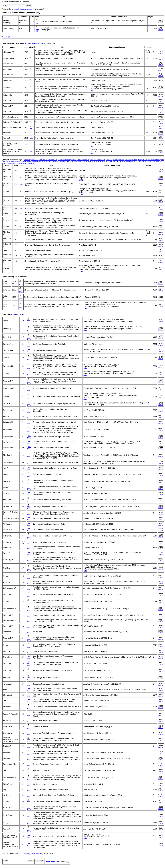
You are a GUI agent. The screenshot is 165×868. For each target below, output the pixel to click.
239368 (161, 765)
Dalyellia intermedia (151, 160)
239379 (161, 102)
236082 (161, 418)
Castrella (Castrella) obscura (73, 160)
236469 (161, 209)
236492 (161, 658)
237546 (161, 846)
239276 (161, 791)
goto (92, 91)
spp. (37, 23)
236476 (161, 595)
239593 (161, 760)
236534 (161, 352)
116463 (161, 520)
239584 (161, 489)
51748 (160, 367)
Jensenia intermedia (38, 161)
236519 (161, 722)
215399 (161, 525)
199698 (161, 153)
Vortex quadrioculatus (155, 161)
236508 (161, 584)
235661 (161, 65)
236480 (161, 685)
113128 (161, 251)
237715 (161, 616)
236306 (161, 734)
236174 (161, 411)
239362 (161, 494)
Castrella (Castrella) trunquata (135, 160)
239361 (161, 633)
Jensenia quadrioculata (79, 161)
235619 (161, 60)
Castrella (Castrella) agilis (33, 160)
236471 (161, 53)
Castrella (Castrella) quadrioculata (94, 160)
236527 (161, 779)
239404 (161, 123)
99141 (160, 543)
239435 (161, 262)
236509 (161, 696)
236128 (161, 202)
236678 (161, 443)
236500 (161, 589)
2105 (160, 193)
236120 (161, 23)
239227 (161, 672)
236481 (161, 679)
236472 (161, 234)
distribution (17, 314)
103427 (161, 561)
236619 (161, 549)
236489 (161, 241)
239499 (161, 785)
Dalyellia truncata (16, 161)
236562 (161, 129)
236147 (161, 603)
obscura (30, 9)
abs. (37, 22)
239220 (161, 809)
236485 (161, 653)
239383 (161, 375)
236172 (161, 89)
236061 (161, 338)
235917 (161, 179)
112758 (161, 514)
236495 (161, 753)
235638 (161, 76)
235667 (161, 228)
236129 (161, 113)
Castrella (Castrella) (20, 9)
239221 (161, 816)
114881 (161, 554)
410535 (161, 70)
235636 (161, 345)
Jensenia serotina (93, 161)
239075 (161, 139)
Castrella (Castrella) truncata (11, 37)
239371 (161, 622)
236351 (161, 646)
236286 (161, 701)
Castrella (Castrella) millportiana (24, 163)
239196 (161, 469)
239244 (161, 824)
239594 (161, 691)
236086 (161, 610)
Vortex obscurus (142, 161)
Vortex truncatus (7, 163)
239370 (161, 747)
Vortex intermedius (117, 161)
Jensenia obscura (65, 161)
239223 (161, 741)
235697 (161, 664)
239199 (161, 438)
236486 (161, 772)
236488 (161, 359)
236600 (161, 107)
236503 (161, 577)
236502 (161, 221)
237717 (161, 96)
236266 (161, 322)
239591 (161, 796)
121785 (161, 531)
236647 (161, 501)
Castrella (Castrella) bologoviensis (53, 160)
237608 (161, 291)
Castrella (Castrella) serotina (115, 160)
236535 (161, 185)
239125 (161, 837)
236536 (161, 405)
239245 (161, 830)
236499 (161, 246)
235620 (161, 134)
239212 (161, 475)
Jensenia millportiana (52, 161)
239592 (161, 382)
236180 (161, 215)
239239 (161, 456)
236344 (161, 728)
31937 (160, 715)
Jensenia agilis (27, 161)
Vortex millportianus (130, 161)
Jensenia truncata (105, 161)
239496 (161, 423)
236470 (161, 30)
